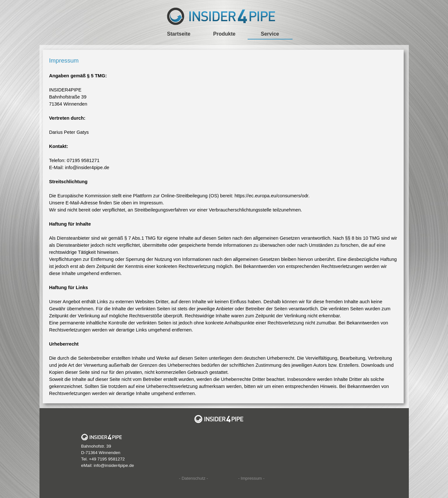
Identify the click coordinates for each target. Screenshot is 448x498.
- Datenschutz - (193, 478)
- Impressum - (251, 478)
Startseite (179, 34)
